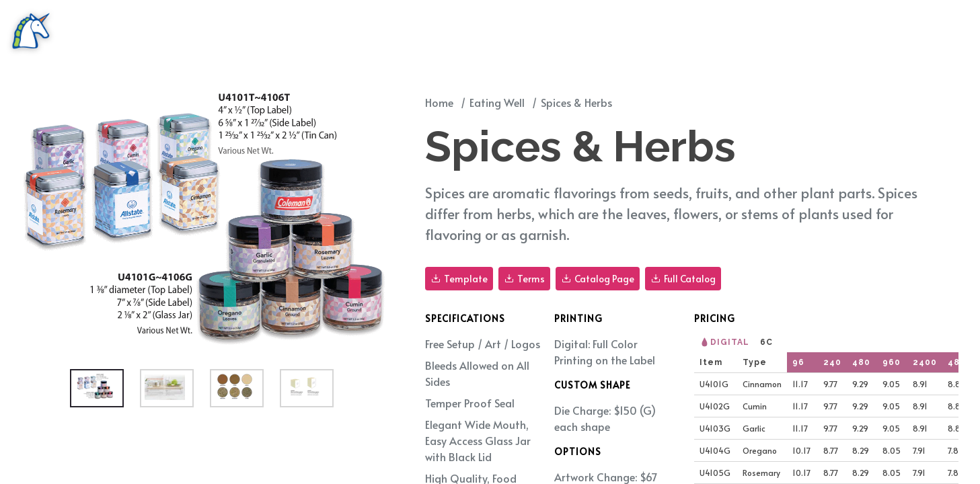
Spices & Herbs (576, 102)
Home (439, 102)
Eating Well (497, 102)
